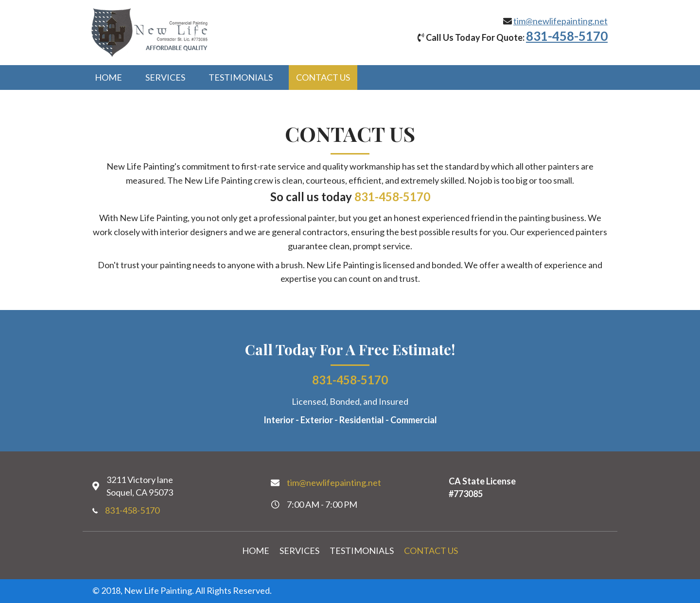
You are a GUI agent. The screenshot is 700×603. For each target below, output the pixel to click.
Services (299, 551)
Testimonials (362, 551)
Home (256, 551)
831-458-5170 (567, 36)
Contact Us (431, 551)
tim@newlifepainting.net (560, 21)
